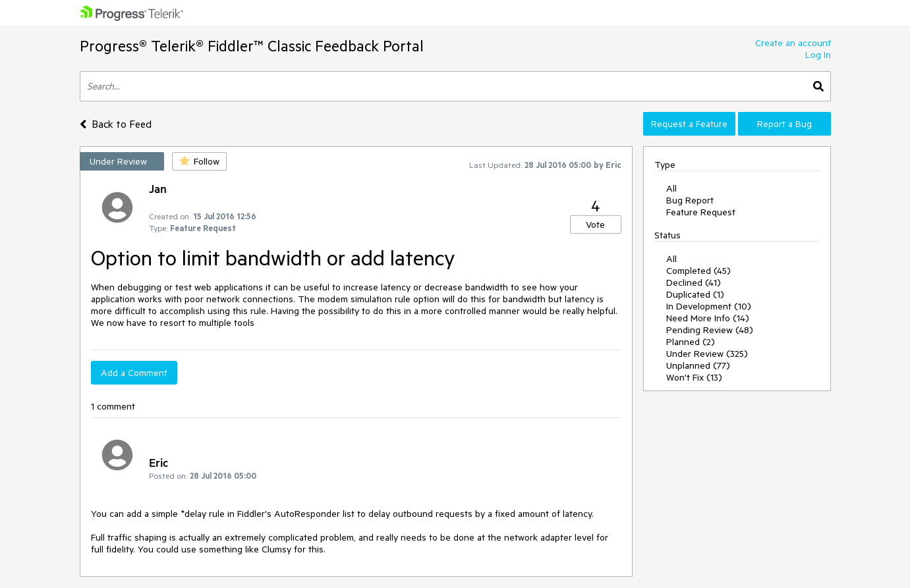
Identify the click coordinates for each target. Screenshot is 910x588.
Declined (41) (694, 282)
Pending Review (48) (710, 330)
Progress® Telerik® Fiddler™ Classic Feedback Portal (252, 46)
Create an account (793, 43)
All (671, 188)
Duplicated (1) (695, 294)
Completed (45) (698, 271)
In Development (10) (709, 306)
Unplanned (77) (698, 365)
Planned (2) (691, 342)
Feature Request (701, 212)
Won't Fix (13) (694, 377)
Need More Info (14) (708, 318)
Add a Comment (134, 373)
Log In (818, 55)
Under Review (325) (707, 354)
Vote (595, 225)
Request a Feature (689, 124)
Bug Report (690, 200)
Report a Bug (784, 124)
